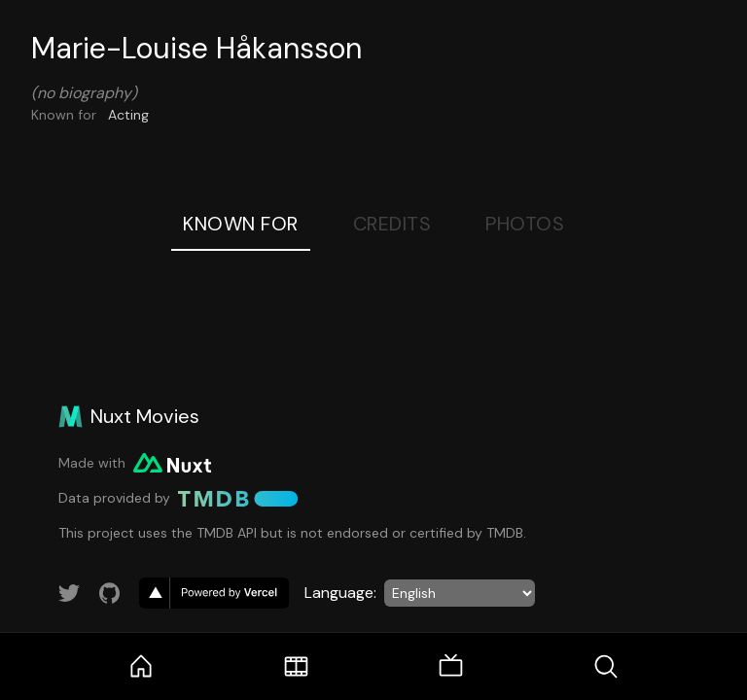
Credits (392, 224)
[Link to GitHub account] (110, 593)
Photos (525, 224)
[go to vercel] (214, 593)
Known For (241, 224)
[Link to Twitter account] (69, 593)
